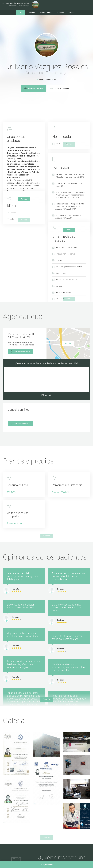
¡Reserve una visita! (45, 89)
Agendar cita (47, 864)
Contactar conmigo (71, 89)
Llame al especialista (20, 352)
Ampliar (68, 343)
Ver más (24, 199)
